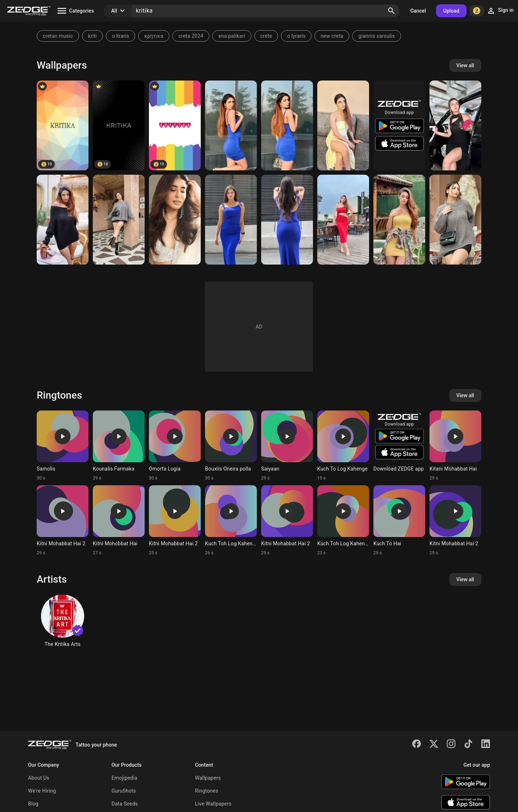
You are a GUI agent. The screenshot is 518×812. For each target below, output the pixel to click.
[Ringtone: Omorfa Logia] (175, 446)
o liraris (121, 36)
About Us (39, 778)
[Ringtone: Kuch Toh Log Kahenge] (231, 520)
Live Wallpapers (213, 804)
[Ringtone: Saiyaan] (287, 446)
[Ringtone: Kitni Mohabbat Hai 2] (63, 520)
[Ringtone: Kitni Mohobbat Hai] (119, 520)
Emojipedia (124, 778)
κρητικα (154, 36)
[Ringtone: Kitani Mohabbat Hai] (455, 446)
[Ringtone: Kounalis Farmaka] (119, 446)
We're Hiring (42, 791)
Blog (33, 804)
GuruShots (124, 791)
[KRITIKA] (63, 125)
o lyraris (296, 36)
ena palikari (232, 36)
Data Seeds (125, 804)
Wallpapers (208, 778)
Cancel (418, 11)
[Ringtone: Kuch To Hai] (399, 520)
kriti (92, 36)
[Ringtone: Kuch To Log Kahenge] (343, 446)
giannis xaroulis (376, 36)
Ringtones (207, 791)
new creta (332, 36)
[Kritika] (119, 125)
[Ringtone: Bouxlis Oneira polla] (231, 446)
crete (266, 36)
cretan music (58, 36)
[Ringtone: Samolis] (63, 446)
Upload (451, 11)
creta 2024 (191, 36)
